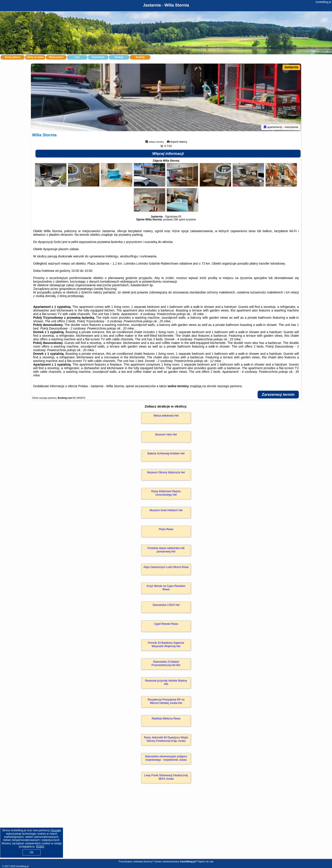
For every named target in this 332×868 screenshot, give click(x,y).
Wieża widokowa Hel (166, 416)
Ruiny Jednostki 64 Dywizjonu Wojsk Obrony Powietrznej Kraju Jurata (166, 739)
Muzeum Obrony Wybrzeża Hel (166, 472)
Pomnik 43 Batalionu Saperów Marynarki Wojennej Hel (166, 644)
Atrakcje (119, 57)
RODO (40, 847)
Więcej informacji (168, 154)
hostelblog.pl (323, 2)
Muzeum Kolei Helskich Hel (166, 510)
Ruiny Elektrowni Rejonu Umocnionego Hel (166, 493)
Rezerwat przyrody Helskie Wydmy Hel (166, 682)
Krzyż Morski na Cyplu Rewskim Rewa (166, 588)
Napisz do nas (205, 861)
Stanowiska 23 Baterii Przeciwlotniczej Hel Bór (166, 663)
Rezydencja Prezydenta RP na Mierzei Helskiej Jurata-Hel (166, 701)
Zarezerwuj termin (278, 395)
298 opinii (179, 220)
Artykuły (140, 57)
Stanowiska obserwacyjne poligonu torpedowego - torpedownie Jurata (166, 758)
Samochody (98, 57)
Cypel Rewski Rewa (166, 624)
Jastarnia (291, 67)
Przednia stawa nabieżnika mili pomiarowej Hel (166, 550)
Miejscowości (56, 57)
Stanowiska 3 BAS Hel (166, 605)
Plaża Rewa (166, 529)
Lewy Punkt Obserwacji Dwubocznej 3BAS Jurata (166, 777)
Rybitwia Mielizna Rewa (166, 719)
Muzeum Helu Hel (166, 435)
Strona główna (13, 57)
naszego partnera (229, 386)
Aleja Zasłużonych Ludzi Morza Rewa (166, 567)
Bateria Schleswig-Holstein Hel (166, 453)
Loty (77, 57)
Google (56, 830)
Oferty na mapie (35, 57)
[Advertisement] (166, 826)
